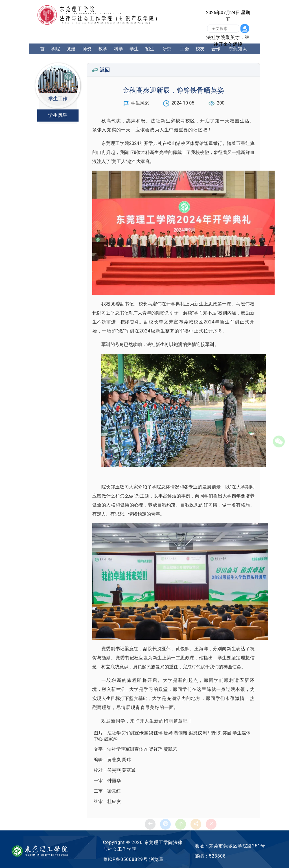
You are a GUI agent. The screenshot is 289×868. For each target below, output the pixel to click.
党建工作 (71, 54)
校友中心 (200, 54)
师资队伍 (87, 54)
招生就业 (150, 54)
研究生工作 (167, 59)
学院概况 (55, 54)
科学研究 (119, 54)
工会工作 (185, 54)
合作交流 (216, 54)
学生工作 (134, 54)
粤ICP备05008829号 (125, 859)
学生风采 (58, 115)
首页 (42, 54)
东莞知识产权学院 (238, 54)
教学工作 (103, 54)
